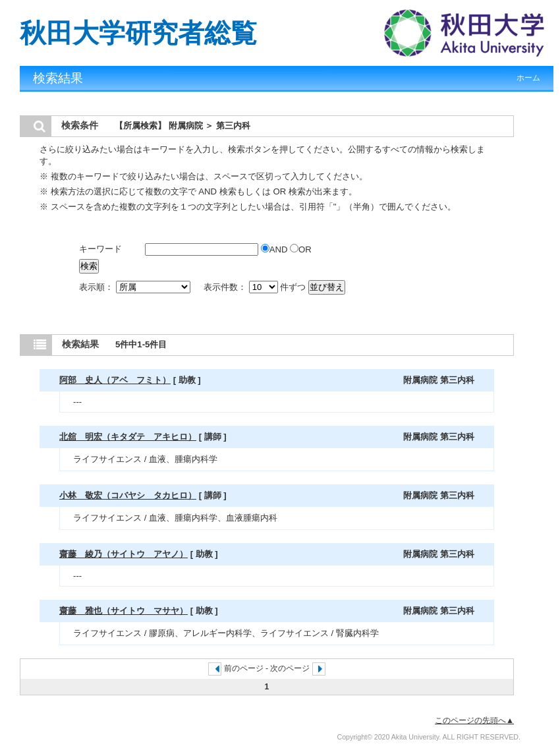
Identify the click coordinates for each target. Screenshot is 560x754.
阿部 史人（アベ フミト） (115, 380)
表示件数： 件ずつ (256, 287)
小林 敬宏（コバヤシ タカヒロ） (128, 495)
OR (301, 249)
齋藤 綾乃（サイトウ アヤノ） (124, 554)
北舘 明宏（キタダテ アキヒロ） (128, 437)
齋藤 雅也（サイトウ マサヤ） (124, 611)
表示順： (136, 287)
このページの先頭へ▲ (474, 720)
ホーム (528, 78)
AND (275, 249)
